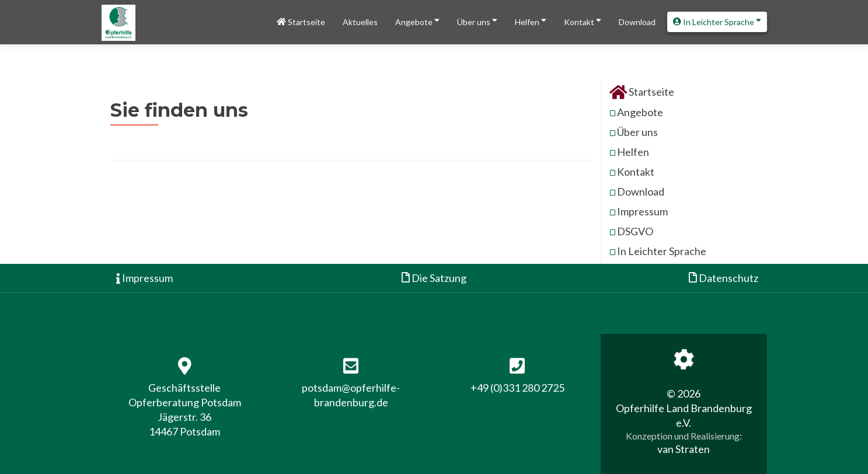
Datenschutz (724, 278)
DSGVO (635, 231)
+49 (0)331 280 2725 (517, 388)
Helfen (531, 21)
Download (637, 22)
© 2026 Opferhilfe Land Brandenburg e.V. (684, 408)
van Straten (684, 449)
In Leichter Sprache (717, 21)
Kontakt (583, 21)
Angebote (417, 21)
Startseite (301, 22)
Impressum (642, 211)
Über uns (477, 21)
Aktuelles (360, 22)
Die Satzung (434, 278)
